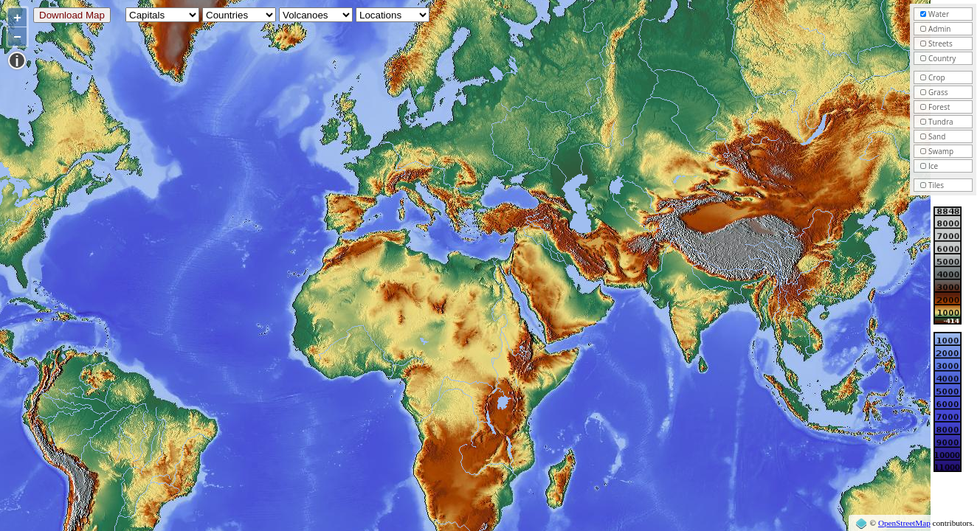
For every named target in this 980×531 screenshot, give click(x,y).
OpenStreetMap (904, 523)
